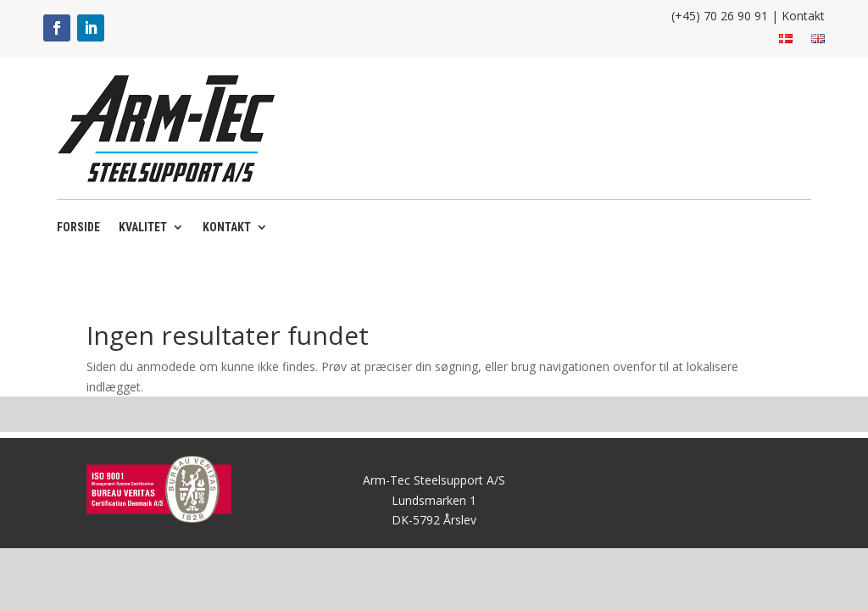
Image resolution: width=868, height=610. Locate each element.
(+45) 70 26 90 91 (720, 16)
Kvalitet (143, 227)
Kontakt (803, 16)
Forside (78, 227)
